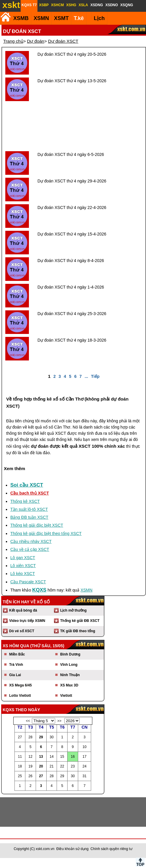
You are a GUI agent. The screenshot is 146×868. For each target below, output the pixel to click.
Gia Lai (15, 675)
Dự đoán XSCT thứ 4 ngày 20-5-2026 (72, 54)
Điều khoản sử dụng (72, 849)
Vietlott (66, 696)
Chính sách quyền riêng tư (111, 849)
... (86, 376)
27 (41, 776)
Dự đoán (36, 41)
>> (59, 721)
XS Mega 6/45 (20, 685)
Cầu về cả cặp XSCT (30, 549)
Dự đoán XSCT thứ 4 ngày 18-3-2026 (72, 340)
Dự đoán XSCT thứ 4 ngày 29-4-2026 (72, 181)
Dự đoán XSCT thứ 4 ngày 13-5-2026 (72, 81)
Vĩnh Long (69, 665)
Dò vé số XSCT (22, 631)
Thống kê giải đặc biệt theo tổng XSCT (46, 533)
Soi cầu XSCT (27, 485)
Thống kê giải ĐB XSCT (80, 621)
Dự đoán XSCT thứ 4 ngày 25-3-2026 (72, 314)
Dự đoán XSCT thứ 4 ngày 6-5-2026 (71, 154)
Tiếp (95, 376)
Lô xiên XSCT (23, 566)
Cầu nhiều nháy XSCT (31, 541)
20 (41, 766)
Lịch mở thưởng (73, 610)
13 (41, 757)
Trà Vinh (16, 665)
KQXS (39, 590)
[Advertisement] (74, 126)
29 (41, 737)
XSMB (21, 18)
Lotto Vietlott (20, 696)
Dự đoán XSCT (63, 41)
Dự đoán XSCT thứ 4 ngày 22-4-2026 (72, 207)
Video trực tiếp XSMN (27, 621)
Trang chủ (13, 41)
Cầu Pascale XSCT (28, 582)
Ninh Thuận (70, 675)
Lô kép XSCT (23, 574)
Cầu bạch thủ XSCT (30, 493)
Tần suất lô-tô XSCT (29, 509)
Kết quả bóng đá (23, 610)
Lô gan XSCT (23, 558)
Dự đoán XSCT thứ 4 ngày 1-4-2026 (71, 287)
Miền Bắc (17, 654)
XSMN (41, 18)
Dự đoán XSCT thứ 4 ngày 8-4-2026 (71, 261)
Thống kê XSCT (25, 501)
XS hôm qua (16, 646)
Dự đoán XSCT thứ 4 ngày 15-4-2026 (72, 234)
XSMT (61, 18)
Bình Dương (70, 654)
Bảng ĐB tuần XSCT (29, 517)
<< (28, 721)
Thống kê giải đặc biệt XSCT (37, 525)
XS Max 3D (69, 685)
